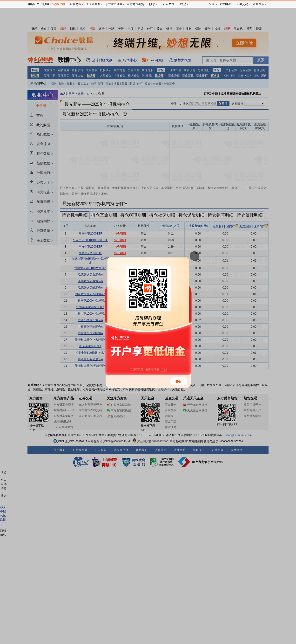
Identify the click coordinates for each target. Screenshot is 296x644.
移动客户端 (58, 4)
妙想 (152, 4)
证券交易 (242, 4)
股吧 (183, 4)
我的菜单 (226, 4)
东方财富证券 (114, 4)
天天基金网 (93, 4)
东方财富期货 (135, 4)
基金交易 (259, 4)
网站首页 (34, 4)
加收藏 (45, 4)
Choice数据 (168, 4)
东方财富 (75, 4)
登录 (212, 4)
